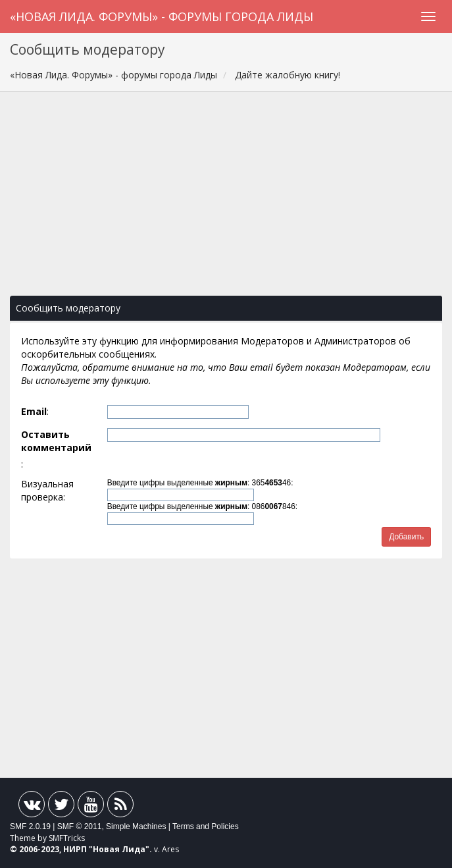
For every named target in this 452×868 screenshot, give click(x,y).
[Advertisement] (226, 200)
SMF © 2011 (80, 827)
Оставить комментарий (56, 441)
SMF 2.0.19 (30, 827)
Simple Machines (136, 827)
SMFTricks (67, 838)
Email (34, 411)
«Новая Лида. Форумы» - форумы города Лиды (162, 16)
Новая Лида (119, 849)
